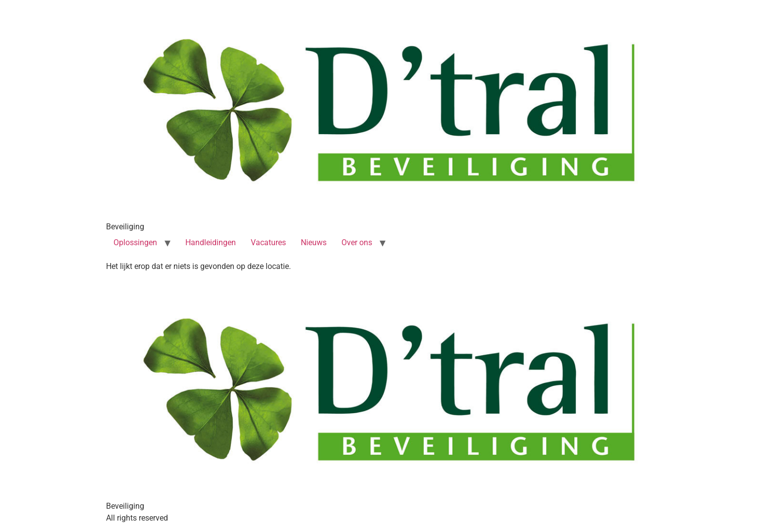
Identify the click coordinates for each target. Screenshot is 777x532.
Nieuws (314, 242)
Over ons (357, 242)
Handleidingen (211, 242)
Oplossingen (135, 242)
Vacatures (268, 242)
